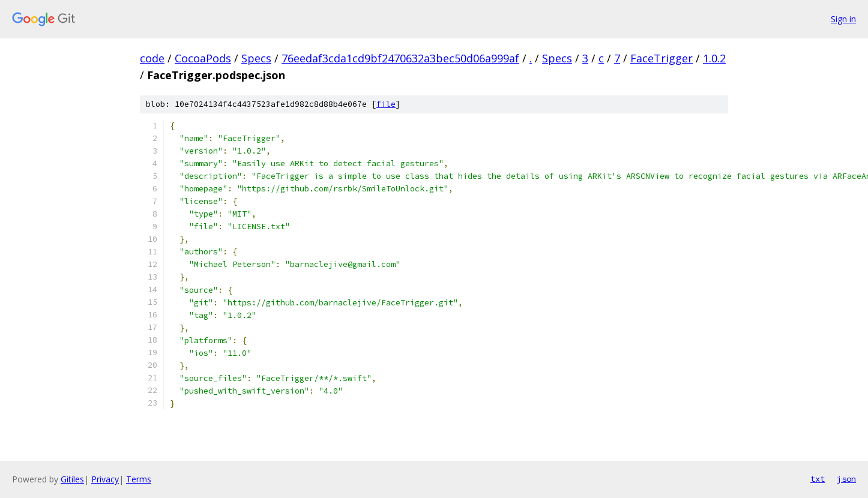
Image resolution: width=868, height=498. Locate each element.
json (846, 479)
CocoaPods (203, 58)
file (386, 104)
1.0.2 (714, 58)
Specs (256, 58)
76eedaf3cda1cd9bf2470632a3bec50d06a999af (400, 58)
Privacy (105, 479)
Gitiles (72, 479)
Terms (139, 479)
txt (818, 479)
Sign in (843, 19)
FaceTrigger (662, 58)
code (152, 58)
